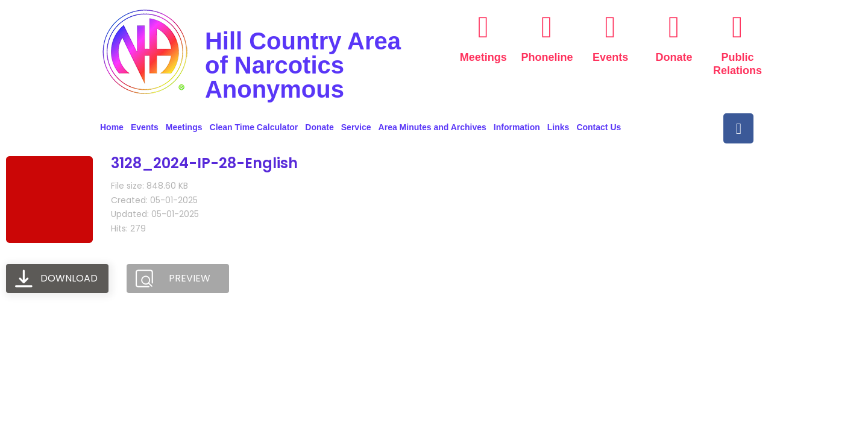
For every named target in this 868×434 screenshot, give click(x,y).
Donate (674, 57)
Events (610, 57)
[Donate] (674, 27)
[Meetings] (483, 27)
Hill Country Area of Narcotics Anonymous (303, 65)
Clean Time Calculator (254, 127)
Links (558, 127)
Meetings (483, 57)
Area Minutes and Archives (432, 127)
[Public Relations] (737, 27)
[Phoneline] (547, 27)
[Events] (611, 27)
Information (517, 127)
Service (356, 127)
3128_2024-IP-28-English (204, 163)
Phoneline (547, 57)
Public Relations (737, 64)
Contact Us (599, 127)
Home (112, 127)
